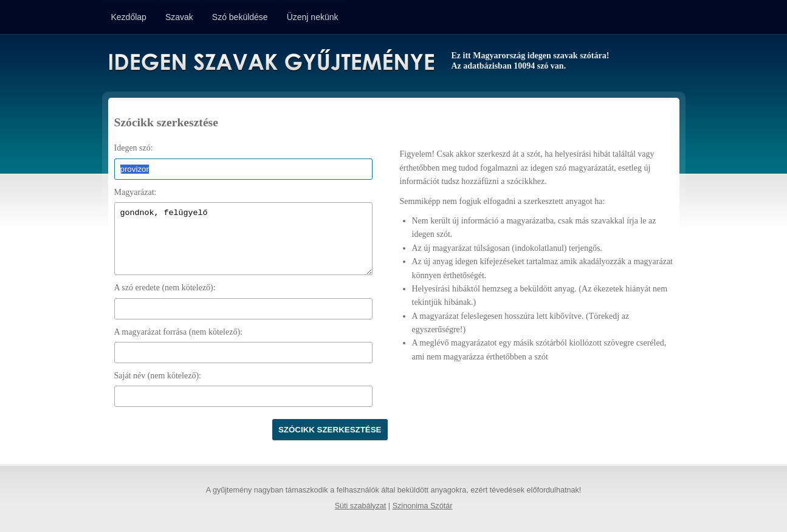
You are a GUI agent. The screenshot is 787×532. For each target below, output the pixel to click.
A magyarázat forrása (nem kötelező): (178, 332)
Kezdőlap (129, 17)
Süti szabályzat (361, 506)
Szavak (179, 17)
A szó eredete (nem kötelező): (165, 288)
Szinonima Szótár (423, 506)
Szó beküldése (240, 17)
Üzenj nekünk (313, 17)
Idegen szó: (134, 148)
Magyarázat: (136, 192)
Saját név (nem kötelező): (158, 376)
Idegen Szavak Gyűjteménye (271, 62)
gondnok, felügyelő (243, 239)
